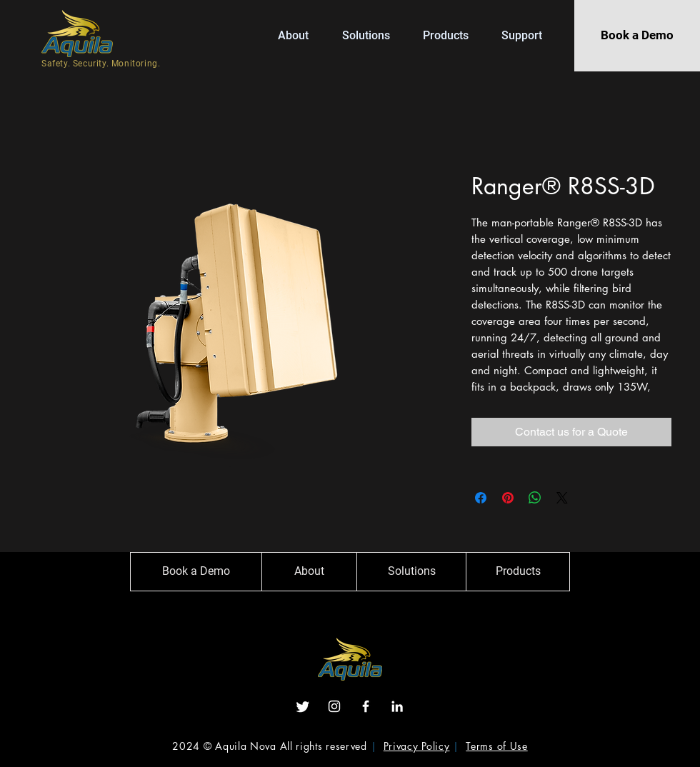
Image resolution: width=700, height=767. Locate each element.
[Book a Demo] (637, 36)
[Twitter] (303, 706)
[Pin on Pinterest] (508, 498)
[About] (309, 572)
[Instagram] (334, 706)
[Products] (518, 572)
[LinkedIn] (397, 706)
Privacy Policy (417, 746)
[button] (451, 35)
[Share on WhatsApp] (535, 498)
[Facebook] (366, 706)
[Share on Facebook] (481, 498)
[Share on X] (562, 498)
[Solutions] (411, 572)
